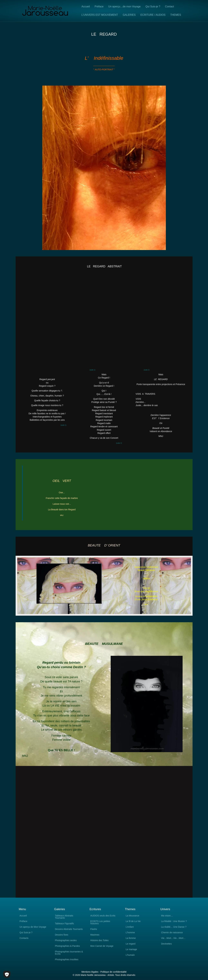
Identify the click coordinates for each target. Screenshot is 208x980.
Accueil (86, 7)
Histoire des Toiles (99, 940)
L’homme (130, 933)
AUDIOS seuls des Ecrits (103, 916)
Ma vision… (167, 916)
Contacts (24, 938)
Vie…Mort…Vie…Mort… (173, 938)
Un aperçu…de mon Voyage (124, 7)
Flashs (94, 929)
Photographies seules (66, 940)
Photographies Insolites (67, 960)
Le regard (131, 944)
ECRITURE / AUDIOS (153, 15)
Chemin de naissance (172, 933)
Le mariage (131, 949)
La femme (131, 938)
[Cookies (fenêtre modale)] (7, 974)
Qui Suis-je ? (153, 7)
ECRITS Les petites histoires (100, 922)
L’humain (130, 955)
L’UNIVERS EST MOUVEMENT (100, 15)
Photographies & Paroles (67, 946)
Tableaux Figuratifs (65, 924)
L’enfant (130, 927)
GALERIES (129, 15)
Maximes (95, 935)
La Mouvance (133, 916)
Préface (99, 7)
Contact (169, 7)
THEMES (176, 15)
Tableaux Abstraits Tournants (64, 917)
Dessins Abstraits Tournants (69, 929)
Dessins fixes (62, 935)
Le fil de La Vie (133, 921)
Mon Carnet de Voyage (102, 946)
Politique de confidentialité (113, 972)
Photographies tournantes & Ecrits (69, 953)
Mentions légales (90, 972)
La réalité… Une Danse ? (174, 927)
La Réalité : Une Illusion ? (174, 921)
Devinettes (166, 944)
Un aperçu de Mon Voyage (33, 927)
